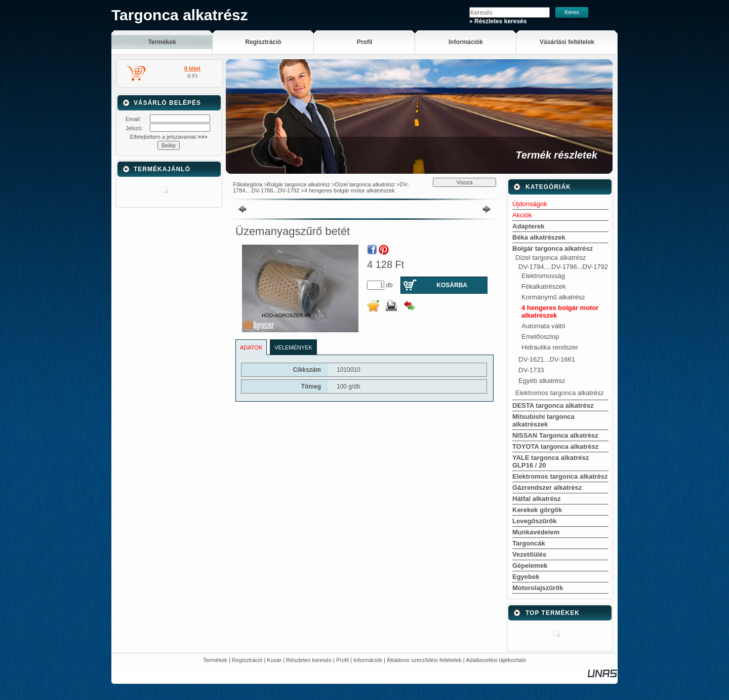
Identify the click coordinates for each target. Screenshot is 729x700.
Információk (368, 660)
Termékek (215, 660)
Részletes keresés (309, 660)
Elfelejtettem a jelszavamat (168, 137)
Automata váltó (543, 326)
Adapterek (529, 226)
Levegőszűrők (534, 521)
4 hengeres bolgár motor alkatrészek (350, 190)
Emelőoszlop (540, 337)
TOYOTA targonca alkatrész (555, 446)
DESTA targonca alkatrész (553, 405)
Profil (342, 660)
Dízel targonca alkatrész (365, 184)
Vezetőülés (529, 554)
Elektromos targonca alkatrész (560, 393)
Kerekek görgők (537, 510)
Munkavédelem (536, 532)
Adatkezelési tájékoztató (496, 660)
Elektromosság (543, 276)
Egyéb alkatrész (542, 381)
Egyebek (526, 577)
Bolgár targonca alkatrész (299, 184)
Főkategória (248, 184)
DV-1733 (531, 370)
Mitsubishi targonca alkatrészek (543, 420)
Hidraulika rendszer (550, 347)
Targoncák (529, 543)
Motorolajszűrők (538, 588)
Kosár (274, 660)
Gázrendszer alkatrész (547, 488)
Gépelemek (530, 566)
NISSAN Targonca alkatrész (555, 435)
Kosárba (452, 285)
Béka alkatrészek (539, 237)
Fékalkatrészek (543, 286)
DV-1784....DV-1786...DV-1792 (563, 267)
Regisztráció (247, 660)
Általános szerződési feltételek (424, 660)
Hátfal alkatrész (536, 499)
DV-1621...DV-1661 (547, 359)
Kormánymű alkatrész (553, 297)
